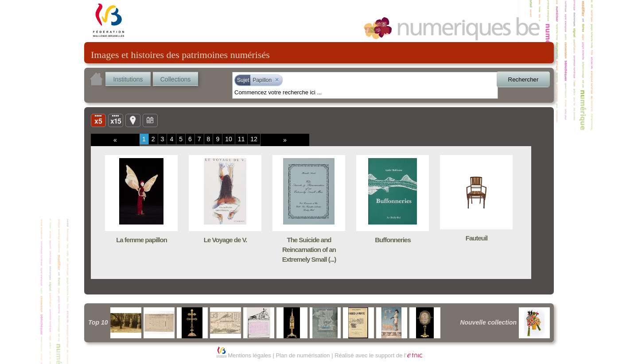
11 (241, 139)
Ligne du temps (150, 120)
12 (254, 139)
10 (229, 139)
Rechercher (523, 79)
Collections (175, 79)
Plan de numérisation (303, 355)
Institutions (128, 79)
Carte (133, 120)
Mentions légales (249, 355)
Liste (116, 120)
